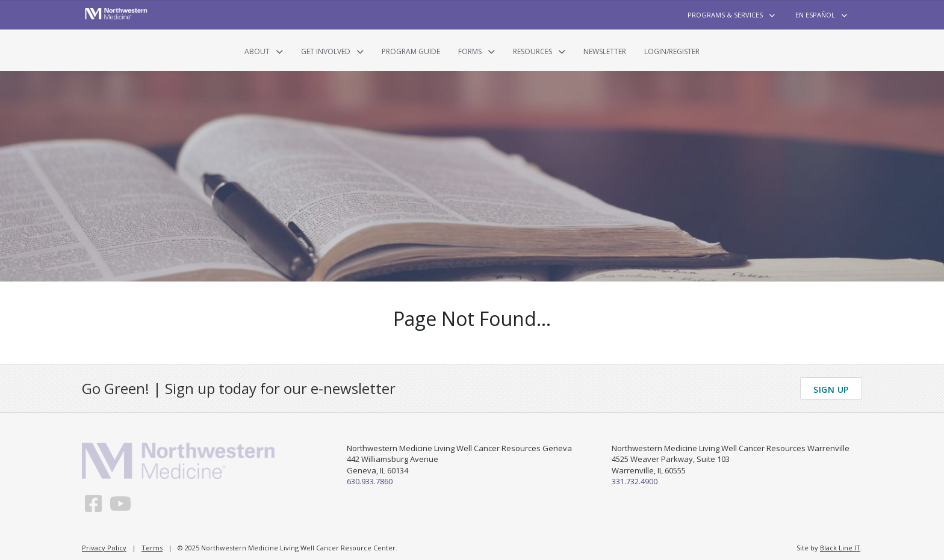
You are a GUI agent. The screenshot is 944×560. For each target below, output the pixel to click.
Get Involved (326, 51)
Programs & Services (725, 15)
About (257, 51)
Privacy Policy (104, 548)
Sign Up (831, 389)
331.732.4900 (635, 481)
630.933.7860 (370, 481)
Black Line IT (840, 548)
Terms (152, 548)
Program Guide (411, 51)
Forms (470, 51)
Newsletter (605, 51)
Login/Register (672, 51)
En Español (815, 15)
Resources (533, 51)
